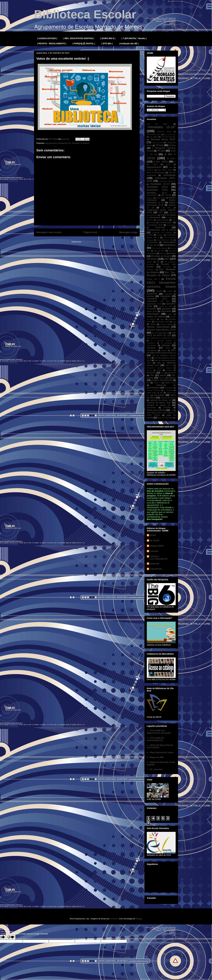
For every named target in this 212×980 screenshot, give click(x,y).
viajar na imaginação (165, 418)
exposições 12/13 (157, 299)
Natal (159, 370)
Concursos (160, 227)
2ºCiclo (172, 145)
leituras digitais (166, 324)
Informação (153, 314)
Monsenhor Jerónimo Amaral (159, 368)
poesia (163, 375)
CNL (174, 220)
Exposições (165, 296)
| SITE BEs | (107, 44)
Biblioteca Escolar (85, 14)
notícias (169, 370)
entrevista (167, 267)
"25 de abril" (157, 124)
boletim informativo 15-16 (161, 204)
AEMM (153, 535)
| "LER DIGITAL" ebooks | (134, 38)
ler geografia (166, 343)
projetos (172, 378)
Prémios (162, 378)
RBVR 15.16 (170, 383)
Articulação (170, 175)
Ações (168, 164)
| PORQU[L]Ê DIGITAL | (84, 44)
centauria (114, 919)
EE (158, 262)
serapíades (151, 408)
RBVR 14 (157, 383)
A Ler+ (171, 158)
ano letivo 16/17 (165, 170)
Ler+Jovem (151, 345)
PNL (152, 375)
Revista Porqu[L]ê (154, 390)
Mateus (164, 350)
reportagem (169, 388)
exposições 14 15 (154, 304)
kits (174, 322)
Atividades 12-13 (160, 184)
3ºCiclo (161, 151)
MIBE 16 (169, 365)
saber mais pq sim (155, 393)
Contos (150, 235)
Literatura (151, 348)
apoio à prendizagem (156, 173)
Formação (151, 309)
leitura (153, 324)
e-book (172, 253)
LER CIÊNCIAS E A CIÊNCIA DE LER (161, 338)
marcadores (152, 350)
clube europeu (163, 220)
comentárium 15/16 (155, 225)
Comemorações (166, 223)
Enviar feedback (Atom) (92, 242)
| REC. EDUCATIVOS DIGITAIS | (79, 38)
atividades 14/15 (157, 190)
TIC (172, 410)
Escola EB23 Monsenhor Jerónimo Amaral (161, 283)
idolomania (166, 311)
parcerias (172, 373)
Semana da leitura (168, 398)
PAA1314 (151, 373)
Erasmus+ (151, 270)
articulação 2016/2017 (167, 181)
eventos (150, 296)
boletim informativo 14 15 (161, 201)
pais (163, 373)
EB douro (152, 259)
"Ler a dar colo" (170, 134)
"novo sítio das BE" (168, 137)
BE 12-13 (166, 195)
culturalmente (156, 569)
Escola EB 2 (153, 279)
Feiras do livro (166, 306)
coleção (153, 223)
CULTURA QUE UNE (165, 240)
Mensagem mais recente (49, 232)
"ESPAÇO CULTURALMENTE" (159, 558)
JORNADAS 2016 (162, 322)
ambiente (150, 170)
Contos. (160, 235)
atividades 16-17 (157, 193)
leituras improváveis (158, 327)
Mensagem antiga (128, 232)
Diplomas (163, 253)
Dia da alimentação (160, 248)
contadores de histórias (162, 233)
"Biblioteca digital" (164, 132)
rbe (148, 383)
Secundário (159, 395)
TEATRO (167, 408)
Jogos (162, 319)
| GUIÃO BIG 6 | (108, 38)
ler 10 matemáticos (160, 333)
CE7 (161, 212)
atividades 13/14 (157, 187)
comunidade (171, 225)
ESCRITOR (152, 294)
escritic (170, 291)
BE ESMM (155, 540)
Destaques (62, 143)
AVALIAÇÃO (152, 195)
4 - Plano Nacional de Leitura (160, 752)
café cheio (166, 208)
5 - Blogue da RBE (155, 757)
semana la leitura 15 (158, 405)
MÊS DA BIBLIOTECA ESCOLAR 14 (161, 352)
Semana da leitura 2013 (159, 403)
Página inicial (90, 232)
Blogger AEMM (157, 546)
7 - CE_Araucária (155, 769)
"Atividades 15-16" (161, 127)
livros (168, 348)
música (149, 370)
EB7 (167, 259)
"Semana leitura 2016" (163, 139)
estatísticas (168, 294)
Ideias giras (152, 311)
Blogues (150, 198)
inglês (170, 314)
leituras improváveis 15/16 (161, 330)
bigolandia (154, 564)
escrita (159, 291)
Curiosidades (152, 242)
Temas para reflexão (156, 410)
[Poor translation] (11, 937)
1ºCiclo (159, 145)
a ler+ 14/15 (161, 162)
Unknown (154, 551)
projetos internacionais (162, 380)
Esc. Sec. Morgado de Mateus (161, 274)
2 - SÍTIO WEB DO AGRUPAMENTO (155, 739)
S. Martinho (168, 390)
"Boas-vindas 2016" (154, 134)
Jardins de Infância (156, 317)
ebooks (149, 262)
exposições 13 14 (158, 301)
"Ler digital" (154, 137)
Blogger (139, 919)
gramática (166, 309)
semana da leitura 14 (160, 400)
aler (171, 167)
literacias (166, 345)
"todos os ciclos (158, 143)
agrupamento (51, 143)
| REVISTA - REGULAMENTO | (52, 44)
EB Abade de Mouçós (161, 256)
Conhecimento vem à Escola (161, 230)
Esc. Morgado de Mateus (79, 143)
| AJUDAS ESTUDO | (47, 38)
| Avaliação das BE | (129, 44)
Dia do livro (159, 251)
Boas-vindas (161, 198)
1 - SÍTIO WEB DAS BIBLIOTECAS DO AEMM (159, 732)
